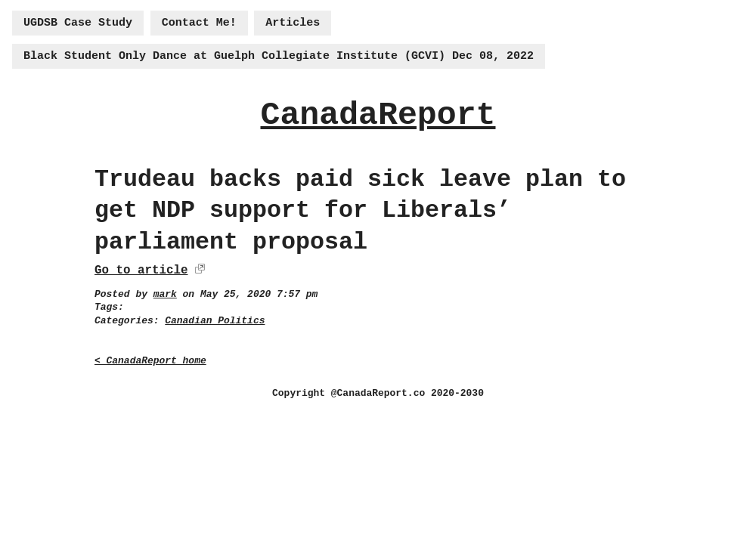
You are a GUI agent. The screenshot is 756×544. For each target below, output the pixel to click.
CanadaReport (378, 115)
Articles (293, 23)
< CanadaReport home (150, 361)
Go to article (141, 270)
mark (165, 294)
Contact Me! (199, 23)
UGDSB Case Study (78, 23)
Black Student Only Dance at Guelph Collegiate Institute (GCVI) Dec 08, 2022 (279, 56)
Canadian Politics (215, 321)
